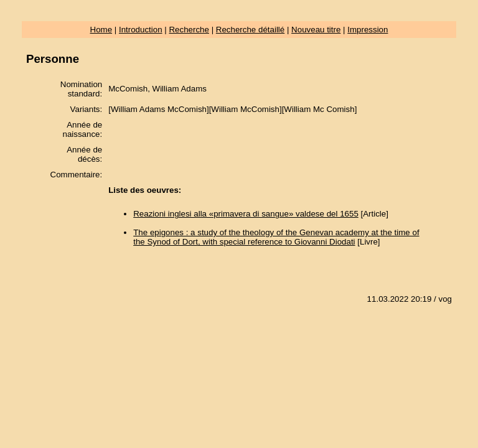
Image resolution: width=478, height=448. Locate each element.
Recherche (189, 30)
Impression (368, 30)
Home (101, 30)
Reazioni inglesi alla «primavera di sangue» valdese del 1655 (246, 214)
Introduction (141, 30)
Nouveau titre (316, 30)
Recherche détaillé (250, 30)
